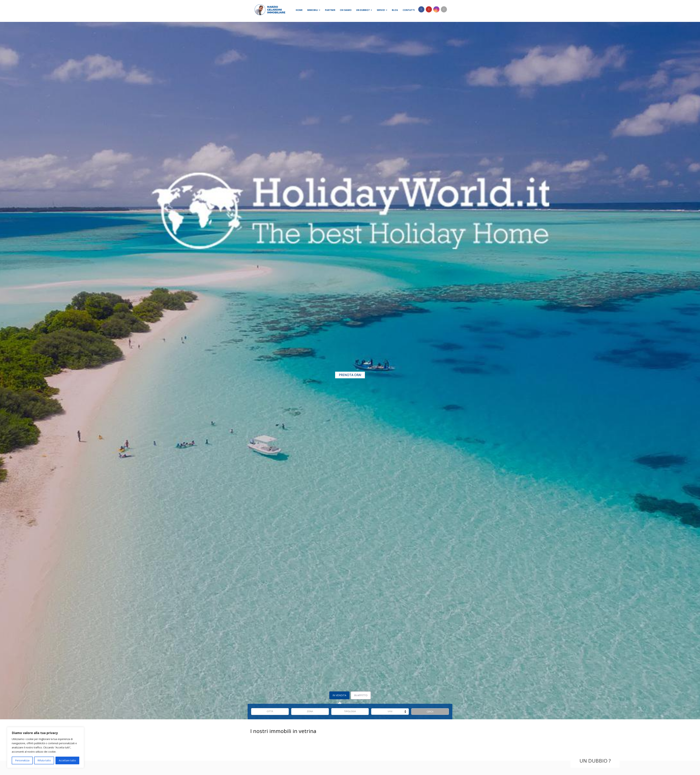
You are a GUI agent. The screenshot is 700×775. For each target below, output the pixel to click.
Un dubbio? (364, 10)
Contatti (409, 10)
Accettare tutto (67, 760)
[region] (45, 748)
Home (299, 10)
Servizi (382, 10)
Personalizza (22, 760)
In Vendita (339, 695)
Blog (395, 10)
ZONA (310, 711)
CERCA (430, 712)
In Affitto (361, 695)
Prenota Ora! (350, 375)
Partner (330, 10)
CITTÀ (270, 711)
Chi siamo (346, 10)
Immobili (314, 10)
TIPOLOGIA (350, 711)
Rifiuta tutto (44, 760)
